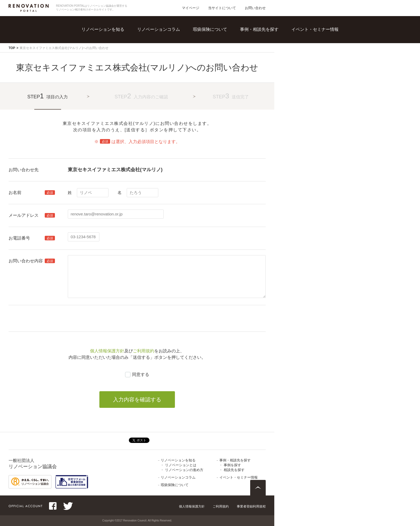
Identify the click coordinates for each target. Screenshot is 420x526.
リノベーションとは (181, 465)
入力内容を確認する (137, 400)
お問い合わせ (255, 8)
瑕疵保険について (210, 29)
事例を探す (232, 465)
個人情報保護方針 (107, 351)
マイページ (191, 8)
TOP (12, 48)
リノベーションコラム (159, 29)
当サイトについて (222, 8)
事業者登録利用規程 (251, 506)
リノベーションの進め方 (184, 470)
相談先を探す (234, 470)
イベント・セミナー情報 (315, 29)
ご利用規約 (144, 351)
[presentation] (108, 318)
